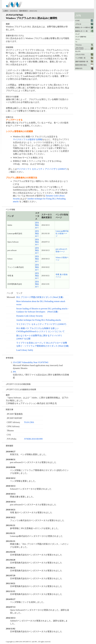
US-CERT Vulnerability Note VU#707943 (31, 362)
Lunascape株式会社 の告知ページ (62, 234)
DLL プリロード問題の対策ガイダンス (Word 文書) (40, 297)
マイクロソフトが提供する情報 (27, 139)
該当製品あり (37, 225)
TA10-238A (29, 422)
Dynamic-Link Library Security (30, 316)
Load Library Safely (25, 350)
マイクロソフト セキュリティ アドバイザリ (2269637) (42, 169)
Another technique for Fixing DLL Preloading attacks (39, 320)
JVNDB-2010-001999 (33, 439)
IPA (14, 372)
